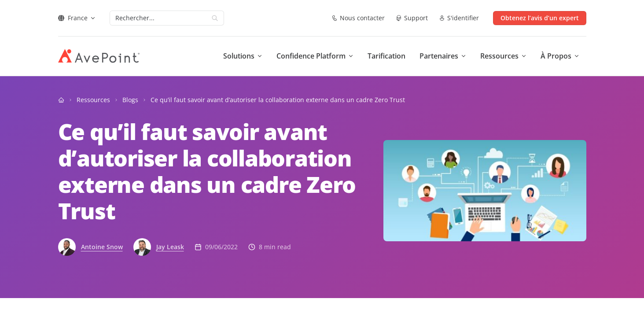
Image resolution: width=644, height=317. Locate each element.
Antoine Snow (102, 247)
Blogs (130, 100)
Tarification (386, 56)
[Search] (158, 18)
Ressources (93, 100)
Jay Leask (170, 247)
